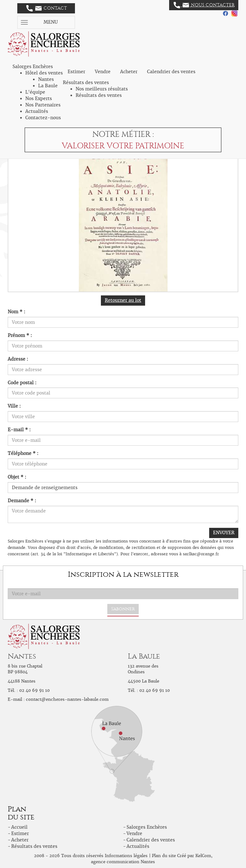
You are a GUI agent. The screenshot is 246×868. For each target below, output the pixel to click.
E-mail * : (19, 430)
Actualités (37, 111)
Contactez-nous (43, 118)
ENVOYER (224, 533)
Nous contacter (204, 5)
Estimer (76, 72)
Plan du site (164, 856)
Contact (47, 8)
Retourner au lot (123, 300)
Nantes (46, 79)
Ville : (14, 406)
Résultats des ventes (99, 95)
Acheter (129, 72)
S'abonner (123, 609)
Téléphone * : (23, 453)
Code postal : (22, 383)
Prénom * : (20, 335)
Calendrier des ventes (171, 72)
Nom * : (16, 312)
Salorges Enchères (147, 827)
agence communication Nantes (123, 862)
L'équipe (35, 92)
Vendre (103, 72)
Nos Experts (39, 98)
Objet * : (17, 477)
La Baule (48, 86)
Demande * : (22, 501)
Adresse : (18, 359)
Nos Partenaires (43, 105)
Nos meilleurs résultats (102, 89)
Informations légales (126, 856)
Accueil (19, 827)
